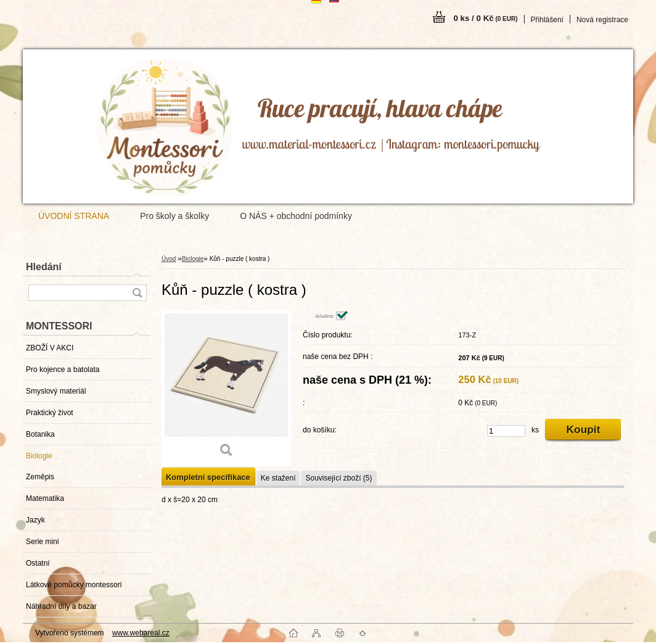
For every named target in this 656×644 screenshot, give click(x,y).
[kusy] (506, 431)
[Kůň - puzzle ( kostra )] (226, 388)
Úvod (169, 259)
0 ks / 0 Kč (485, 18)
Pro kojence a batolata (63, 369)
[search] (137, 293)
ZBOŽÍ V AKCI (50, 348)
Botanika (40, 434)
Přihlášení (547, 20)
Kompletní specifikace (208, 477)
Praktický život (50, 413)
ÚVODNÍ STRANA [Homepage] (74, 216)
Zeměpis (40, 477)
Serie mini (42, 542)
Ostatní (38, 563)
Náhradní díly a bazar (61, 606)
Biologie (39, 456)
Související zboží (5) (338, 478)
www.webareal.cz (141, 633)
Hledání (44, 267)
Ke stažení (278, 478)
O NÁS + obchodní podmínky (296, 216)
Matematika (45, 498)
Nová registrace (602, 20)
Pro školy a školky (174, 216)
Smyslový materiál (56, 391)
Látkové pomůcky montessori (74, 585)
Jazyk (35, 520)
